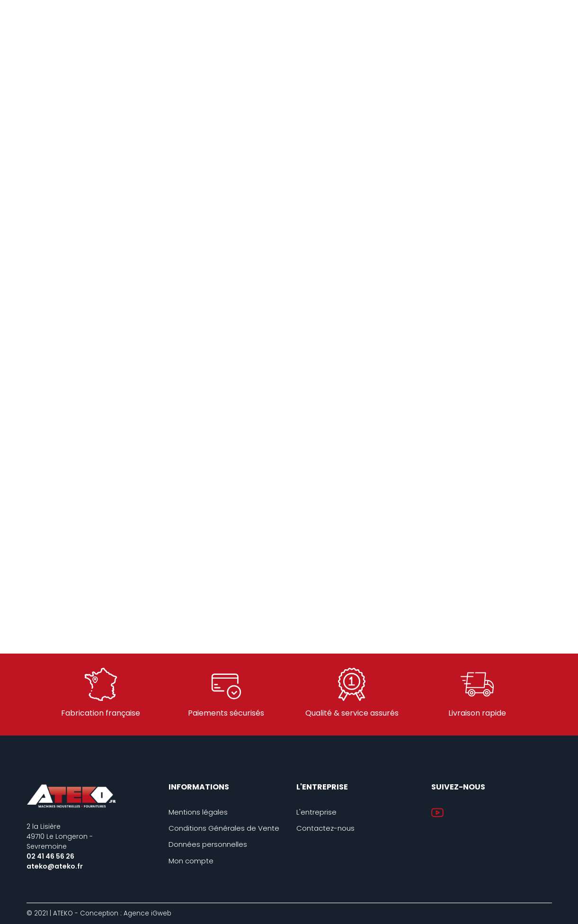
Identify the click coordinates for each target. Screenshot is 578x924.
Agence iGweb (147, 913)
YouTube (437, 813)
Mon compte (191, 861)
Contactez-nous (325, 828)
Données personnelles (208, 844)
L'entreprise (316, 812)
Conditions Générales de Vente (224, 828)
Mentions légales (198, 812)
